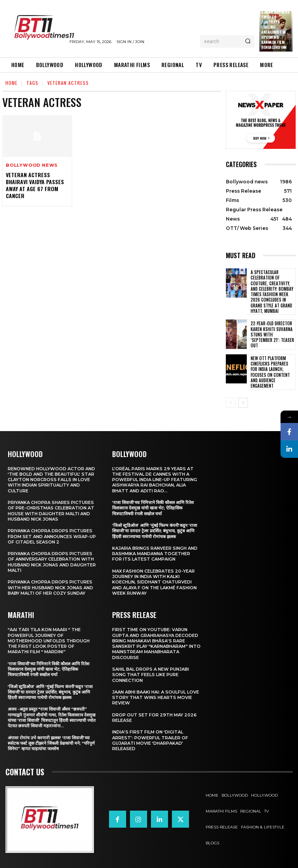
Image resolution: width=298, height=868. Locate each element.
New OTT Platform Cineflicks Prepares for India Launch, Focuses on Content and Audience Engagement (270, 372)
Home (11, 83)
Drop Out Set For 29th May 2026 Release (154, 718)
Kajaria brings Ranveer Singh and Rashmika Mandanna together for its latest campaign (155, 554)
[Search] (248, 41)
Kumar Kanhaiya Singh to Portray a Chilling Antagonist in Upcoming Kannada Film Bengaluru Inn (275, 29)
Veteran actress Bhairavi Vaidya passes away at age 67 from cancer (35, 185)
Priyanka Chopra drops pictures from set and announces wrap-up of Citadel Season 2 (52, 536)
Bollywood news (32, 165)
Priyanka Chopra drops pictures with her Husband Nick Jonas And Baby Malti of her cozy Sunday (50, 588)
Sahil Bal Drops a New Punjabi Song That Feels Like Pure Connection (151, 675)
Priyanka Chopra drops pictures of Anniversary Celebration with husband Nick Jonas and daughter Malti (52, 562)
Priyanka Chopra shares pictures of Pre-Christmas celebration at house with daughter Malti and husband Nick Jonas (51, 511)
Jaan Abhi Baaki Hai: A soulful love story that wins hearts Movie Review (156, 698)
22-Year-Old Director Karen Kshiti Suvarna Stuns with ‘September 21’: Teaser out (272, 334)
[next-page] (243, 403)
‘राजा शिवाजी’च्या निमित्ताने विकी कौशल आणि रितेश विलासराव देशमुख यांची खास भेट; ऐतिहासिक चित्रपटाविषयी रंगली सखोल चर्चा (49, 669)
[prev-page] (231, 403)
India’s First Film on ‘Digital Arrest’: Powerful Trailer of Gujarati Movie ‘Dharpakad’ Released (150, 740)
